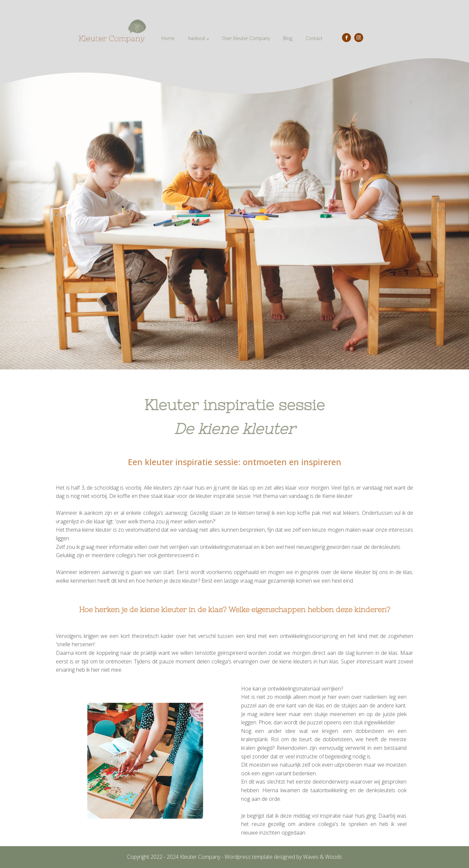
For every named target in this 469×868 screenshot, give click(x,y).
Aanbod (196, 38)
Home (168, 38)
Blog (288, 38)
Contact (314, 38)
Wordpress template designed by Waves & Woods (283, 857)
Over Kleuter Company (246, 38)
